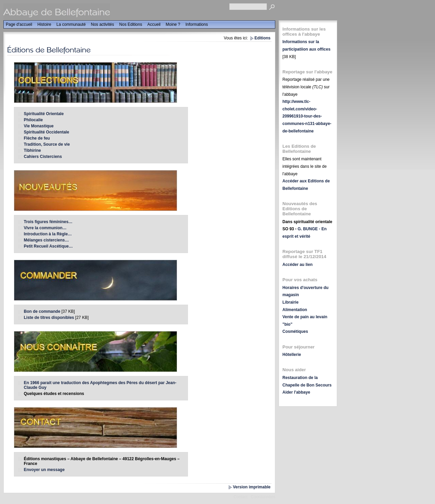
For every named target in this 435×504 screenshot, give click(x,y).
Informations (197, 24)
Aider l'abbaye (296, 392)
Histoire (44, 24)
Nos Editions (131, 24)
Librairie (290, 302)
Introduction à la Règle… (48, 234)
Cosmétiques (295, 331)
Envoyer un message (44, 470)
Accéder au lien (298, 265)
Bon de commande (42, 311)
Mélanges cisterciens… (46, 240)
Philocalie (33, 120)
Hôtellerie (292, 355)
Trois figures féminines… (48, 222)
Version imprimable (252, 487)
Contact (240, 497)
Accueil (154, 24)
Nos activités (102, 24)
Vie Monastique (39, 126)
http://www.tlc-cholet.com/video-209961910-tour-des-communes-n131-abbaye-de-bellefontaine (307, 116)
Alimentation (295, 310)
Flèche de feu (37, 138)
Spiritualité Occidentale (46, 132)
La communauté (71, 24)
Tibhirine (32, 150)
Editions (263, 38)
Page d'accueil (19, 24)
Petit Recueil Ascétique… (48, 246)
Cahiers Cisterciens (43, 157)
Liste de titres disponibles (49, 318)
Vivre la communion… (45, 228)
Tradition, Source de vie (47, 144)
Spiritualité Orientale (44, 114)
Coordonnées (263, 497)
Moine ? (173, 24)
